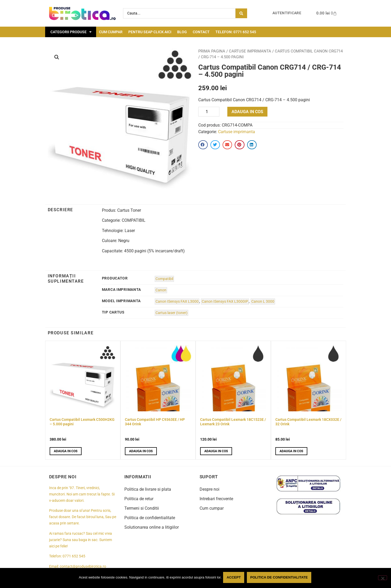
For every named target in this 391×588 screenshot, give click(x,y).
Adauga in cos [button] (66, 451)
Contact (201, 32)
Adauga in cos (247, 112)
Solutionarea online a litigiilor (152, 527)
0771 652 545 (74, 556)
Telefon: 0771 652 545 (236, 32)
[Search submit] (241, 13)
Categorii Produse (71, 32)
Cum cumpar (111, 32)
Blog (182, 32)
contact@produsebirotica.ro (83, 567)
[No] (383, 578)
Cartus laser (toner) (171, 313)
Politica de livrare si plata (148, 489)
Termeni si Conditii (142, 508)
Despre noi (209, 489)
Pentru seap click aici (150, 32)
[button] (57, 57)
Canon (161, 290)
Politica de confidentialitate (150, 518)
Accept (235, 578)
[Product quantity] (209, 112)
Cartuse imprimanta (250, 51)
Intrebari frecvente (216, 499)
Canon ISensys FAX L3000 (177, 302)
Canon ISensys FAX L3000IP (225, 302)
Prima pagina (212, 51)
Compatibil (164, 279)
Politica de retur (139, 499)
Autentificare (287, 13)
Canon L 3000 (263, 302)
